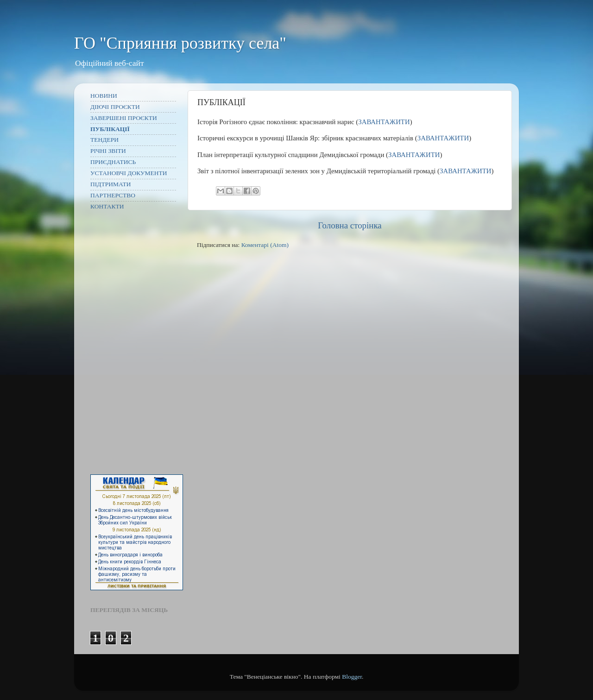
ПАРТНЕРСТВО (113, 195)
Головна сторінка (350, 225)
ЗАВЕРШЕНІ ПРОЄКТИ (124, 118)
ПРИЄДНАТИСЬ (113, 162)
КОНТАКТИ (107, 206)
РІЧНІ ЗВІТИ (108, 151)
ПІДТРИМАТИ (111, 184)
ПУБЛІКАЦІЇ (110, 129)
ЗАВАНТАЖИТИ (384, 122)
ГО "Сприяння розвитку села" (180, 43)
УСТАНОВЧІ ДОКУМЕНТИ (129, 173)
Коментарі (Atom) (265, 245)
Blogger (352, 677)
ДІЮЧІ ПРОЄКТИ (115, 107)
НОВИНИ (104, 96)
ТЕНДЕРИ (104, 140)
